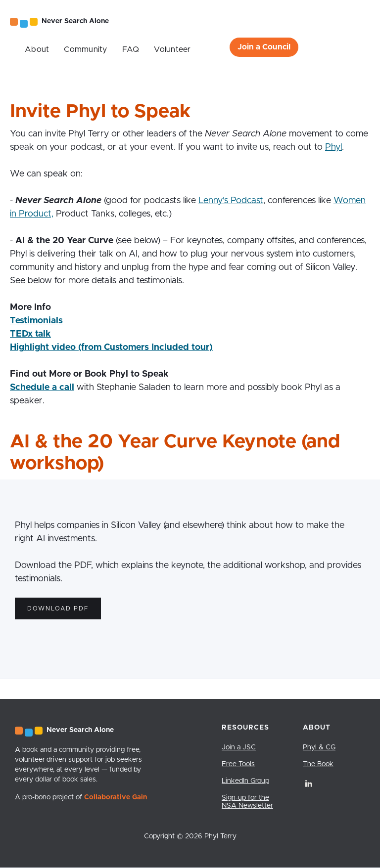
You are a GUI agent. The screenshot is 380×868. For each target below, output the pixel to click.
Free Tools (238, 764)
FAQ (131, 49)
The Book (318, 764)
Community (85, 49)
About (37, 49)
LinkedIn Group (245, 781)
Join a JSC (239, 747)
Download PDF (58, 608)
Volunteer (172, 49)
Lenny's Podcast (231, 201)
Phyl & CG (319, 747)
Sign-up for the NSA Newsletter (247, 802)
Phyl (333, 147)
